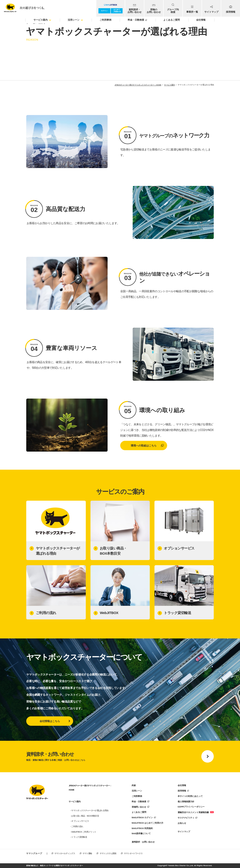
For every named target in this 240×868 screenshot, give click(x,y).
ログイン (104, 11)
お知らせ (182, 823)
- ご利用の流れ (77, 826)
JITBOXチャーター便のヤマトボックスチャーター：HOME (138, 85)
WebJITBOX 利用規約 (142, 828)
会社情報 (182, 785)
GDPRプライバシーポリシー (191, 807)
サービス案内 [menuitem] (42, 20)
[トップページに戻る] (37, 793)
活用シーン (137, 791)
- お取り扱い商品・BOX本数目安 (85, 816)
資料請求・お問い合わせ (143, 842)
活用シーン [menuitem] (75, 20)
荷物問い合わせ (139, 807)
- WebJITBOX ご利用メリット (83, 832)
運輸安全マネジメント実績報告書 (193, 812)
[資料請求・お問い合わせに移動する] (120, 756)
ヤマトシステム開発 (108, 853)
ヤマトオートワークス (133, 853)
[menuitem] (135, 8)
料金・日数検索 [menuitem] (137, 20)
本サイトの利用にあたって (190, 796)
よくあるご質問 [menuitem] (172, 20)
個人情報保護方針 (186, 802)
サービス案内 (169, 85)
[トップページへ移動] (23, 7)
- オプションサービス (80, 821)
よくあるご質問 (139, 812)
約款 (134, 785)
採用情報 (182, 791)
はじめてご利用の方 (117, 11)
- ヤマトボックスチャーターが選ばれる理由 (89, 810)
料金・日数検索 (139, 802)
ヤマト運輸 (87, 853)
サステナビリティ (186, 818)
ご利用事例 (137, 796)
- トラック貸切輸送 (79, 837)
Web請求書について (141, 833)
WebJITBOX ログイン (142, 818)
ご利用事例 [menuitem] (105, 20)
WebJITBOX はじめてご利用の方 (148, 823)
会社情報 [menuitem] (201, 20)
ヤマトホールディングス (65, 853)
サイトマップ (184, 832)
